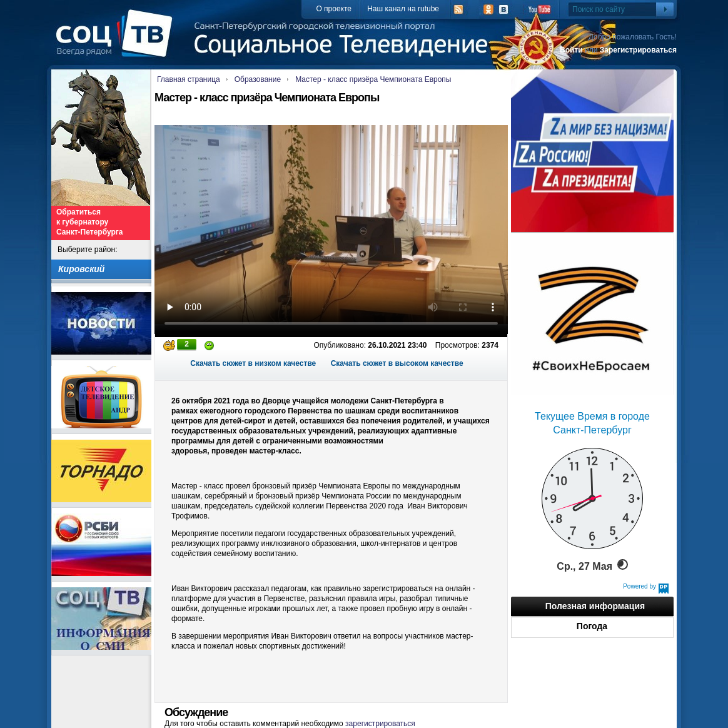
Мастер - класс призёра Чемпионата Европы (373, 79)
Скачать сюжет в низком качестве (253, 363)
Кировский (81, 269)
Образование (258, 79)
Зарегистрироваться (638, 50)
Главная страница (189, 79)
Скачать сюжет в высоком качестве (397, 363)
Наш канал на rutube (403, 9)
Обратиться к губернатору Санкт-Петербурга (89, 222)
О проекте (334, 9)
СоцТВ (117, 42)
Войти (571, 50)
